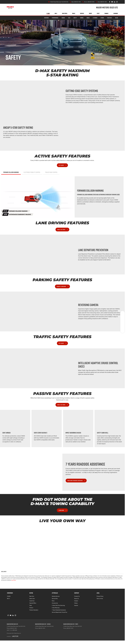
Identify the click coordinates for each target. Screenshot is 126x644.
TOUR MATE (110, 18)
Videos (76, 603)
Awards (76, 605)
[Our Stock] (122, 313)
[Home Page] (10, 7)
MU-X (8, 599)
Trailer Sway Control (51, 172)
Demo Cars (32, 599)
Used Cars (32, 601)
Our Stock (65, 13)
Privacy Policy (100, 596)
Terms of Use (100, 599)
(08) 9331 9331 (14, 628)
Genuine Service (56, 596)
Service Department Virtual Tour (60, 612)
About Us (77, 599)
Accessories (55, 603)
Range (88, 18)
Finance (106, 13)
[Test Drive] (122, 331)
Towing (82, 18)
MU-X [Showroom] (56, 13)
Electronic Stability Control (32, 172)
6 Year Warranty (56, 608)
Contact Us (77, 596)
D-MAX (9, 596)
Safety (75, 18)
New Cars (32, 596)
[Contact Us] (58, 2)
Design (63, 18)
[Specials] (122, 322)
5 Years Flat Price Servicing (58, 605)
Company (116, 13)
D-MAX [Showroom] (48, 13)
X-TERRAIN (95, 18)
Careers (76, 601)
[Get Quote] (122, 326)
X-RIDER (102, 18)
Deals (74, 13)
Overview (46, 18)
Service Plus (55, 599)
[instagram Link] (117, 2)
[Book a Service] (122, 318)
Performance (55, 18)
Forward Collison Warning (11, 172)
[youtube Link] (112, 2)
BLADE (117, 18)
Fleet (98, 13)
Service (82, 13)
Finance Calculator (34, 610)
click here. (14, 580)
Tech (69, 18)
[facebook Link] (110, 2)
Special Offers (33, 603)
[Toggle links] (12, 636)
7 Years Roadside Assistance (59, 610)
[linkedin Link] (115, 2)
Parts (90, 13)
